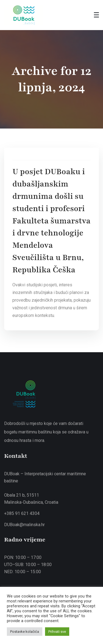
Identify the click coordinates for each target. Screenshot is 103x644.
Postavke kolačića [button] (25, 632)
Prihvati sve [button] (57, 632)
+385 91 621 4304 (22, 513)
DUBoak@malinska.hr (24, 525)
